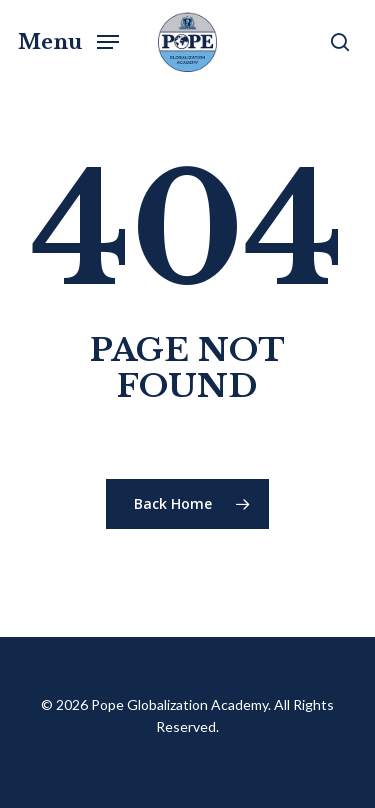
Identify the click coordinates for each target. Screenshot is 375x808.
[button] (68, 40)
